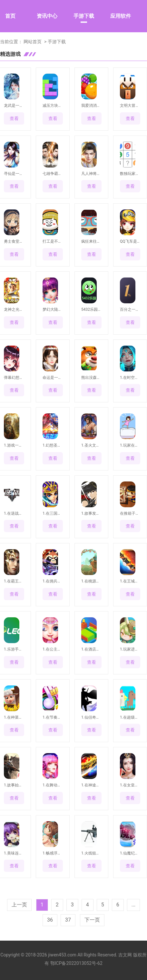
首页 (10, 16)
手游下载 (84, 16)
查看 (14, 118)
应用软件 (121, 16)
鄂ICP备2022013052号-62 (76, 963)
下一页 (92, 920)
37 (68, 920)
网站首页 (33, 42)
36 (50, 920)
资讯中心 (47, 16)
